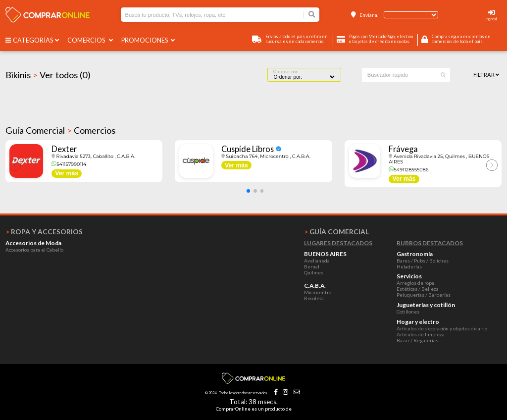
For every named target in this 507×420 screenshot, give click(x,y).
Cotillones (408, 312)
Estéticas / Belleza (418, 289)
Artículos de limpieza (421, 334)
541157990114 (69, 164)
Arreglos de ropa (415, 283)
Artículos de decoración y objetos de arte (442, 328)
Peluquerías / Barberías (424, 295)
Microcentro (318, 292)
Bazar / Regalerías (417, 340)
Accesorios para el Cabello (34, 250)
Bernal (312, 266)
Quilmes (314, 272)
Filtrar (486, 75)
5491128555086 (408, 170)
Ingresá (491, 19)
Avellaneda (317, 261)
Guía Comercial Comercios (60, 130)
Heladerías (409, 266)
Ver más (67, 173)
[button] (248, 191)
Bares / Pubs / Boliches (423, 261)
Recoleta (314, 298)
